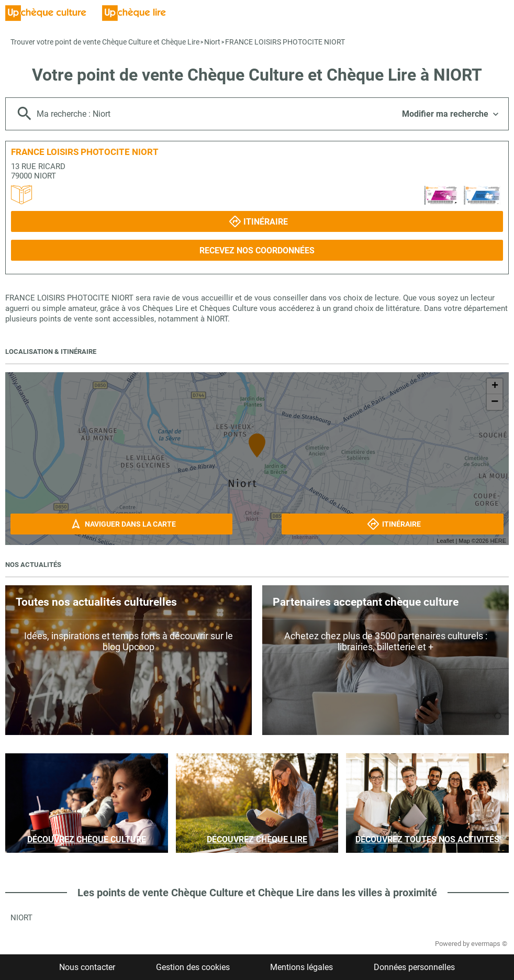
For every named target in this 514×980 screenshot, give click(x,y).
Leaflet (445, 541)
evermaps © (489, 944)
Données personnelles (414, 967)
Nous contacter (87, 967)
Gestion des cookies (193, 967)
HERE (498, 541)
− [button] (495, 402)
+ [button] (495, 386)
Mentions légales (301, 967)
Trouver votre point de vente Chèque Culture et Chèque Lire (105, 42)
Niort (212, 42)
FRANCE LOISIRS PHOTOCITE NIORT (285, 42)
